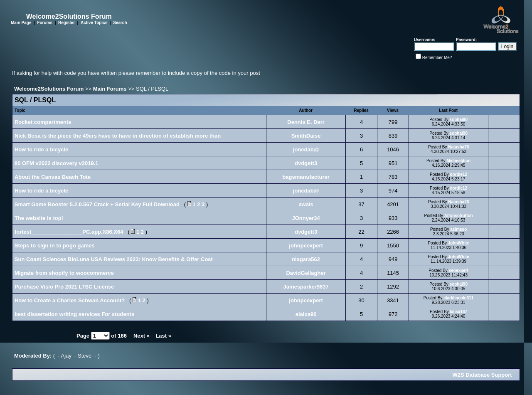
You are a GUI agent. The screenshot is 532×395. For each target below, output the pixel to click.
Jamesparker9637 (306, 287)
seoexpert (459, 270)
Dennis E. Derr (306, 122)
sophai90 (459, 120)
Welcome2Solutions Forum (49, 89)
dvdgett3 (306, 163)
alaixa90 (306, 314)
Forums (45, 23)
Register (66, 23)
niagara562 (306, 259)
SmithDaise (306, 136)
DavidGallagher (306, 273)
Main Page (21, 23)
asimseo (458, 229)
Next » (142, 336)
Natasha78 (458, 147)
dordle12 (458, 174)
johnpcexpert (306, 246)
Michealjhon (458, 161)
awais (306, 204)
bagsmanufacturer (306, 177)
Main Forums (110, 89)
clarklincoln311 (458, 298)
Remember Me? (437, 58)
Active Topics (94, 23)
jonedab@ (306, 149)
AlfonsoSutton (459, 216)
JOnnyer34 (306, 218)
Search (120, 23)
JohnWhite (459, 243)
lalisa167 (458, 312)
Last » (163, 336)
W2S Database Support (482, 375)
